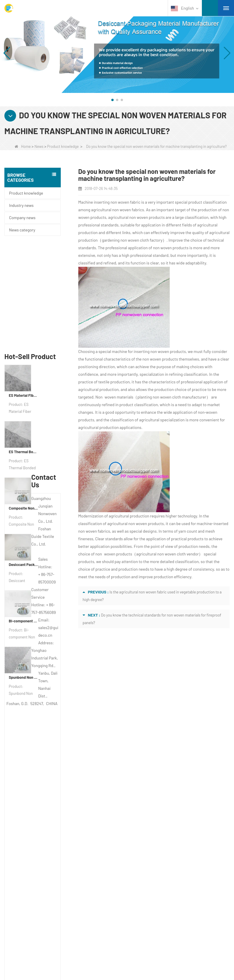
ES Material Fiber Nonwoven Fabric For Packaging (24, 291)
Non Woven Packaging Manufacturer (159, 958)
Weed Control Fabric (34, 883)
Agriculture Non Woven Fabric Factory (76, 958)
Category (35, 840)
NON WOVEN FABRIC (37, 929)
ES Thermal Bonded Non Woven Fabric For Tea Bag (24, 347)
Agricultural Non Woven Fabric (44, 860)
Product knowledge (63, 146)
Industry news (21, 205)
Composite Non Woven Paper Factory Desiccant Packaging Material (24, 404)
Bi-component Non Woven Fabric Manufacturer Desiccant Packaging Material (24, 516)
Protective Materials (34, 853)
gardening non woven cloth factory (132, 240)
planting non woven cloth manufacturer (172, 397)
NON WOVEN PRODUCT (39, 921)
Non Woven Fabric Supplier (182, 950)
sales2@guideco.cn (147, 818)
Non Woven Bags (32, 913)
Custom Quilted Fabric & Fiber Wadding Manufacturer (92, 950)
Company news (22, 218)
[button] (112, 100)
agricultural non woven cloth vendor (167, 554)
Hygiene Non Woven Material (42, 891)
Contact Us (30, 793)
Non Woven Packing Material (42, 898)
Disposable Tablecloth (36, 868)
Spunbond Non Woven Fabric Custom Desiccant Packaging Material (24, 573)
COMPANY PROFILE (36, 781)
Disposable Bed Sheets (37, 906)
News (39, 146)
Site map (26, 815)
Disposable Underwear (37, 875)
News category (22, 230)
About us (28, 769)
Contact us (139, 769)
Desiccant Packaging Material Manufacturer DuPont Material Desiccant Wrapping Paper (24, 460)
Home (23, 146)
